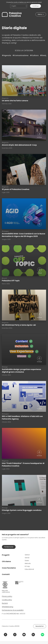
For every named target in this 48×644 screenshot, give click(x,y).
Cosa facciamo (9, 568)
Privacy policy (7, 596)
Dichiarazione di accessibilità (13, 610)
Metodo (28, 563)
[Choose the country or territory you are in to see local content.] (19, 6)
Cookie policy (7, 600)
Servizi (27, 558)
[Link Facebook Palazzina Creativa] (6, 635)
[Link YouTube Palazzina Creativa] (24, 635)
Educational (29, 569)
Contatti (6, 574)
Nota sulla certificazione (6, 591)
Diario (27, 561)
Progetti (6, 555)
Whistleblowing (8, 607)
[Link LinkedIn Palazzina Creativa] (33, 635)
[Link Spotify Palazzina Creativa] (42, 635)
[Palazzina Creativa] (12, 14)
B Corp (27, 566)
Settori (27, 555)
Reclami (5, 603)
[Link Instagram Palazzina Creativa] (15, 635)
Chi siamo (6, 561)
